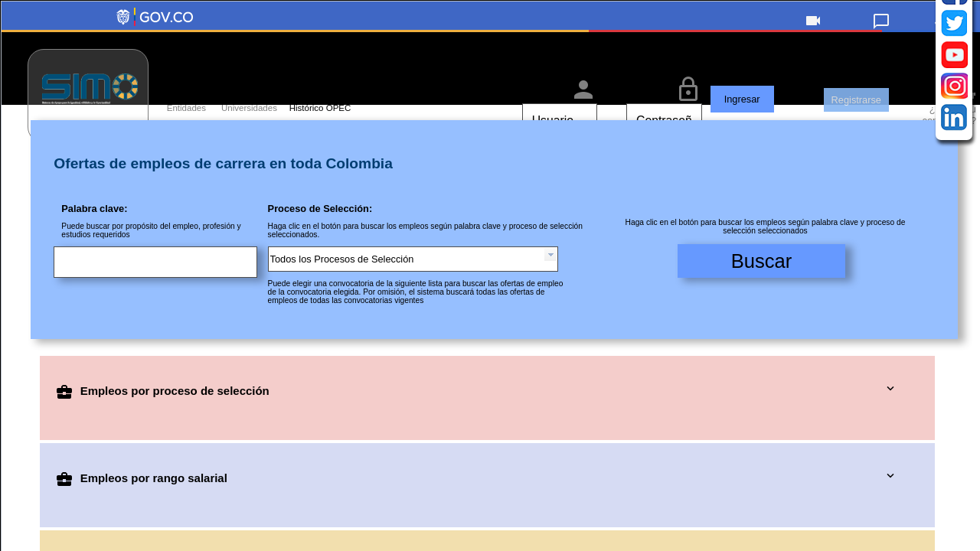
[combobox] (413, 284)
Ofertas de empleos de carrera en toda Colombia (223, 189)
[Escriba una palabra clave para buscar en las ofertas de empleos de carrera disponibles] (160, 289)
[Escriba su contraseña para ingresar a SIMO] (634, 120)
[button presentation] (550, 280)
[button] (813, 31)
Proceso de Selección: (320, 234)
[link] (882, 28)
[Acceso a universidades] (238, 88)
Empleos (162, 416)
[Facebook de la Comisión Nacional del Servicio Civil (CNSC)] (954, 254)
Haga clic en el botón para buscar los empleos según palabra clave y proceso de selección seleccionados (766, 252)
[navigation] (954, 317)
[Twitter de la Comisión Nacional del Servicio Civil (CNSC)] (954, 286)
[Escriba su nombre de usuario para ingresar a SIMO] (529, 120)
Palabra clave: (94, 234)
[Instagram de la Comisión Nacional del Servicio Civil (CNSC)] (954, 349)
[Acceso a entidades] (175, 88)
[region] (491, 77)
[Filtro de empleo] (494, 261)
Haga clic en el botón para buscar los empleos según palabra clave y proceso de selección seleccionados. (425, 256)
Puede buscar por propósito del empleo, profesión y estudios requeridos (151, 256)
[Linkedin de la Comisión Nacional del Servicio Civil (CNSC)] (954, 380)
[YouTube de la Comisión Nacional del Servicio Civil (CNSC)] (954, 317)
